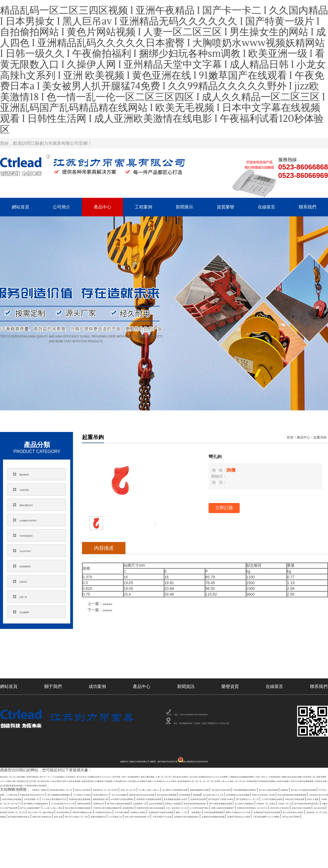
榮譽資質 (230, 686)
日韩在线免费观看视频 (245, 851)
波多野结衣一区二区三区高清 (174, 801)
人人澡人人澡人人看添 (291, 836)
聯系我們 (307, 207)
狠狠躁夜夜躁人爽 (110, 821)
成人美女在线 (151, 846)
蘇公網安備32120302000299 (224, 761)
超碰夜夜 (189, 806)
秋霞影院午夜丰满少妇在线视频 (152, 841)
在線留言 (266, 207)
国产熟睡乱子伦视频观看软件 (286, 826)
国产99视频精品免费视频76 (58, 811)
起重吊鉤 (320, 437)
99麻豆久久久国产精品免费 (200, 836)
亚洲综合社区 (80, 831)
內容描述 (104, 548)
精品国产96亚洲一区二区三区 (191, 846)
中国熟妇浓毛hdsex (38, 851)
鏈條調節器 (112, 610)
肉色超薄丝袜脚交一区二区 (89, 801)
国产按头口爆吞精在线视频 (118, 831)
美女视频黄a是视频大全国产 (255, 821)
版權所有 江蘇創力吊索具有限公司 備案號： (117, 761)
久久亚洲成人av (29, 860)
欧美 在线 (247, 855)
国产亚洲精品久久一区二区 (65, 826)
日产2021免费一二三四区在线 (278, 806)
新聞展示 (184, 207)
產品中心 (102, 207)
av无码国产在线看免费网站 (152, 821)
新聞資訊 (186, 686)
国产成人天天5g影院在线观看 (224, 806)
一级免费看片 (212, 851)
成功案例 (97, 686)
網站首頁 (20, 207)
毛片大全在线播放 (172, 811)
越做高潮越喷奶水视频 (27, 806)
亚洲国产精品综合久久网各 (265, 860)
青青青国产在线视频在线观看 (203, 821)
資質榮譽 (225, 207)
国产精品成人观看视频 (263, 811)
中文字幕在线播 (71, 851)
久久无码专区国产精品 (247, 841)
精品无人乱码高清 (130, 801)
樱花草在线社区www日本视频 (215, 811)
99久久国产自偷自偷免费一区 (70, 860)
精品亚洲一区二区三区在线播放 (122, 855)
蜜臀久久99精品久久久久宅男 (293, 851)
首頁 (290, 437)
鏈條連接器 (112, 604)
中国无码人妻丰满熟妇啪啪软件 (70, 841)
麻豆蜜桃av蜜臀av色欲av (173, 855)
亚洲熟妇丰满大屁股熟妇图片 (165, 860)
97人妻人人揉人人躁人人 (257, 801)
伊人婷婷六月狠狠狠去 (30, 836)
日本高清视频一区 (303, 816)
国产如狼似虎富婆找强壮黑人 (149, 836)
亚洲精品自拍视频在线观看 (216, 860)
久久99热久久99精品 (102, 811)
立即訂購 (224, 508)
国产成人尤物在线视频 (159, 806)
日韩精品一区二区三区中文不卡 (231, 826)
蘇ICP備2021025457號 (174, 761)
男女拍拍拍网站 (288, 846)
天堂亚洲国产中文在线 (118, 860)
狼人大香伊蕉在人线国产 (71, 855)
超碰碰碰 (318, 811)
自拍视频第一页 (157, 831)
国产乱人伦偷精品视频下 (248, 836)
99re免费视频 (297, 811)
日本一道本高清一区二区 (203, 841)
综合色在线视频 (187, 831)
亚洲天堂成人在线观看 (118, 846)
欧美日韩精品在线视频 (265, 816)
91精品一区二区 (108, 836)
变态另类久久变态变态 (76, 846)
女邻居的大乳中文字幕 (224, 816)
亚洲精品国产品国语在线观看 (146, 851)
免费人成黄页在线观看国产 (292, 841)
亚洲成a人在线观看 (220, 831)
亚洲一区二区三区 (217, 801)
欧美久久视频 (190, 826)
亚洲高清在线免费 (297, 821)
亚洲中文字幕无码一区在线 (118, 816)
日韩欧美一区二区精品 (72, 836)
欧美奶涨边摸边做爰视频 (71, 821)
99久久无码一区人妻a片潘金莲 (246, 846)
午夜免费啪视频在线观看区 (113, 806)
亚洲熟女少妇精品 (102, 851)
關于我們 (53, 686)
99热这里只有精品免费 (156, 826)
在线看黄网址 (111, 841)
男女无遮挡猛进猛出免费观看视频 (173, 816)
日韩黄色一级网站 (48, 801)
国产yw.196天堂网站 (41, 865)
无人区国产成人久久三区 (22, 816)
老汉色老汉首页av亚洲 (68, 806)
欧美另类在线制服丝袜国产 (262, 831)
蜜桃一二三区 (185, 851)
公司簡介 (61, 207)
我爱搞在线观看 (52, 831)
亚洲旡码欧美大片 (138, 811)
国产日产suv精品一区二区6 (281, 855)
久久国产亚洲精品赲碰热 (112, 826)
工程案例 (143, 207)
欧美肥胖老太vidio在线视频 (69, 816)
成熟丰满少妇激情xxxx (216, 855)
